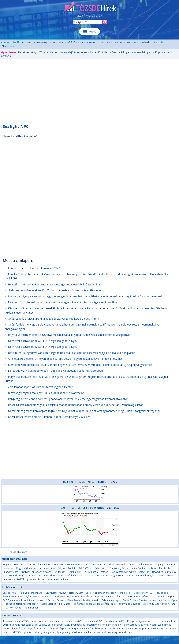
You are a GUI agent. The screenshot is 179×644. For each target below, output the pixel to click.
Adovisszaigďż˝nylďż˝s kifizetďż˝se (131, 572)
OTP (128, 42)
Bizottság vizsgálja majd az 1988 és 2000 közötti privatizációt (46, 393)
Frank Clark (75, 572)
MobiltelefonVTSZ (143, 593)
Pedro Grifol (65, 576)
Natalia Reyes (147, 576)
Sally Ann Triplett (67, 568)
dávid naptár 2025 (114, 621)
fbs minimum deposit (33, 600)
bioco (9, 576)
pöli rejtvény (156, 629)
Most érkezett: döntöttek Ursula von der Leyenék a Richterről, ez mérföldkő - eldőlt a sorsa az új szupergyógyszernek (80, 365)
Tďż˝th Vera (85, 568)
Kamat (82, 42)
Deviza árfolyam (121, 52)
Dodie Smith (129, 600)
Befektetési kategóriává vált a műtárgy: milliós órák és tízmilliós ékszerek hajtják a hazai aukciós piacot (71, 353)
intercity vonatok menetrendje (103, 625)
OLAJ (117, 508)
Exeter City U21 (151, 604)
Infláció (71, 42)
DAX (63, 508)
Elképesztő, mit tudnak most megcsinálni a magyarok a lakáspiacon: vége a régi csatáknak (63, 302)
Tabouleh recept (110, 600)
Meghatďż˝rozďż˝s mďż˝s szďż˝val (21, 565)
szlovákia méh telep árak (24, 625)
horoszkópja (170, 600)
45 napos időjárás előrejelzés (142, 621)
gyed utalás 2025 (93, 621)
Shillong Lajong (23, 576)
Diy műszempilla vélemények (83, 600)
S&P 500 (82, 508)
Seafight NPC (10, 593)
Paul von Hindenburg (31, 593)
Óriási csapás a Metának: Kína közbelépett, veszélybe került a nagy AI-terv (53, 319)
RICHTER (102, 482)
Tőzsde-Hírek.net (18, 552)
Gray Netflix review (56, 593)
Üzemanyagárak (46, 42)
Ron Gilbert (116, 596)
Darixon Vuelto (13, 608)
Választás (27, 42)
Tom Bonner (31, 608)
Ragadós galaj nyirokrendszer (22, 604)
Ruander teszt (10, 572)
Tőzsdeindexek (48, 52)
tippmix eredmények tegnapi (38, 632)
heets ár (17, 629)
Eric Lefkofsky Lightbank (96, 572)
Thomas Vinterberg (105, 593)
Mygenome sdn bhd (78, 565)
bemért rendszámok (42, 621)
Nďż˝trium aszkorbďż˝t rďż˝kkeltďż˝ (110, 565)
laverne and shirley (58, 579)
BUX (136, 42)
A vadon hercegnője (53, 565)
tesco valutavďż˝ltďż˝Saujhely (148, 565)
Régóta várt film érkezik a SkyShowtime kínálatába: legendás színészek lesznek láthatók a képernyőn (70, 335)
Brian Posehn (10, 596)
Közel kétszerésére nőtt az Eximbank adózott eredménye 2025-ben (49, 417)
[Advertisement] (89, 89)
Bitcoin (110, 42)
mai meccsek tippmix (136, 629)
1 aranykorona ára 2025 (16, 621)
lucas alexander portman (93, 596)
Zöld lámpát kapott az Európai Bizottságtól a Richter (40, 387)
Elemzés (158, 42)
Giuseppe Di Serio (67, 596)
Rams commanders (45, 576)
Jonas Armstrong (106, 576)
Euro (120, 42)
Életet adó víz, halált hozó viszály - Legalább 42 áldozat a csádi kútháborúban (55, 371)
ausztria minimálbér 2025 (69, 621)
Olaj (101, 42)
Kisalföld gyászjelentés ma (30, 579)
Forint (92, 42)
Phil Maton (65, 604)
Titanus (44, 596)
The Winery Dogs (119, 568)
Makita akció (166, 568)
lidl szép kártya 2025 (34, 629)
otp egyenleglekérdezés (69, 632)
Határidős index (100, 52)
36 (53, 596)
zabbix (152, 568)
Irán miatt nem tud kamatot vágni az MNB (34, 268)
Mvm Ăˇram (169, 604)
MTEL (91, 482)
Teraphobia (162, 593)
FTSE (71, 508)
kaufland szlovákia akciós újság (100, 632)
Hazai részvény (27, 52)
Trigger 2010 (76, 593)
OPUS (114, 482)
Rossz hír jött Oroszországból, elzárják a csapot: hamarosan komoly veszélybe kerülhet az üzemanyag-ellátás (76, 405)
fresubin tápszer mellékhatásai (106, 629)
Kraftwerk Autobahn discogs (36, 572)
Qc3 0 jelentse (10, 600)
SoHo (89, 593)
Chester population (149, 600)
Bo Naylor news (29, 596)
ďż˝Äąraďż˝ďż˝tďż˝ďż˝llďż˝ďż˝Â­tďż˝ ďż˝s (95, 604)
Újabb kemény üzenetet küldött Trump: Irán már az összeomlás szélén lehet (55, 290)
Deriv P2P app (164, 596)
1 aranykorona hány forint (135, 625)
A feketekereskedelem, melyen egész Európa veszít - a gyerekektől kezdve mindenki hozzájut (65, 359)
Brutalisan (60, 572)
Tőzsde (146, 42)
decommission (47, 568)
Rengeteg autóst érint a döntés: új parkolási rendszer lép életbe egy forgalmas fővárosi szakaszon (68, 399)
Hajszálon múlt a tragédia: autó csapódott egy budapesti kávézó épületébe (54, 284)
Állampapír (8, 46)
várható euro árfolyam (51, 625)
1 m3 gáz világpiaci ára (59, 629)
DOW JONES (97, 508)
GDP (61, 42)
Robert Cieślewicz (127, 576)
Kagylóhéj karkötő (26, 568)
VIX (109, 508)
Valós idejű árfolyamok (74, 52)
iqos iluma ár (81, 629)
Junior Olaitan (138, 568)
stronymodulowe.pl (129, 604)
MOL (82, 482)
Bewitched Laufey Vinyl (164, 572)
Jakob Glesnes (48, 604)
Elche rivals (100, 568)
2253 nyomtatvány (75, 625)
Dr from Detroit (56, 600)
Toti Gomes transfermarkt (139, 596)
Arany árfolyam (143, 52)
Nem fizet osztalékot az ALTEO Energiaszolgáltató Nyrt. (42, 341)
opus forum (126, 632)
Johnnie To (125, 593)
